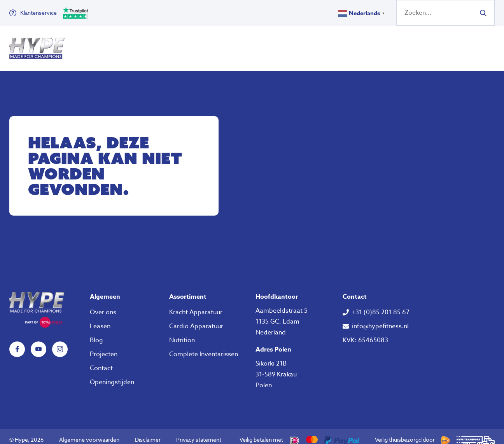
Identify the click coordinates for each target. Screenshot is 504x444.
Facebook (17, 342)
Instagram (60, 342)
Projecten (104, 347)
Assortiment (188, 290)
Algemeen (105, 290)
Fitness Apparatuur (113, 45)
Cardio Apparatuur (196, 319)
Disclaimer (148, 433)
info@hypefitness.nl (380, 319)
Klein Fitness (193, 45)
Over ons (303, 45)
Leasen (100, 319)
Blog (96, 333)
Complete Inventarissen (204, 347)
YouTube (38, 342)
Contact (101, 361)
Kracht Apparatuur (196, 305)
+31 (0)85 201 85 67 (381, 305)
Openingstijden (112, 375)
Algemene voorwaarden (89, 433)
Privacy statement (199, 433)
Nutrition (256, 45)
